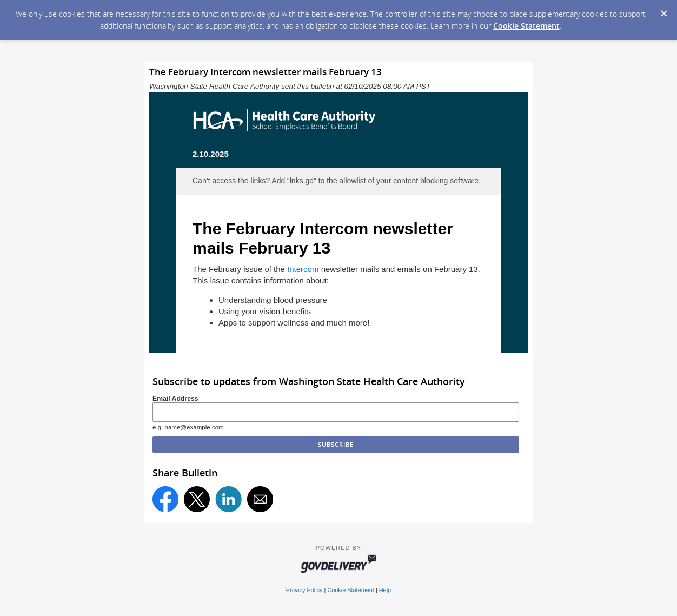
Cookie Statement (526, 26)
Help (385, 590)
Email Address (175, 399)
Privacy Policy (304, 590)
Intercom (304, 269)
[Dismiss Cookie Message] (663, 10)
